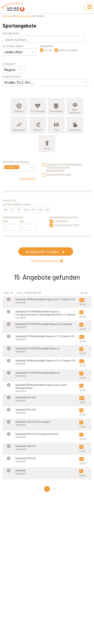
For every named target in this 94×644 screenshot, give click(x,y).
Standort (9, 64)
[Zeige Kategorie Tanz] (56, 125)
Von (5, 221)
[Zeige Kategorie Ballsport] (19, 106)
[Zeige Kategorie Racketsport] (19, 125)
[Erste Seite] (40, 489)
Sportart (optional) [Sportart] (16, 162)
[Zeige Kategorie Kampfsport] (56, 106)
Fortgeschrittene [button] (66, 225)
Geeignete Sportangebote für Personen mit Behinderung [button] (65, 168)
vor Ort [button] (48, 50)
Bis (22, 221)
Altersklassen (13, 46)
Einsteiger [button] (61, 221)
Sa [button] (40, 210)
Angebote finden (46, 251)
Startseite (8, 16)
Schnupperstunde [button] (59, 175)
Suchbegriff (11, 33)
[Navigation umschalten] (90, 7)
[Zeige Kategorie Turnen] (47, 144)
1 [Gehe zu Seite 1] (47, 489)
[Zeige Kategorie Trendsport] (75, 125)
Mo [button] (6, 210)
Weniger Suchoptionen (47, 261)
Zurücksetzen (27, 179)
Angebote (47, 46)
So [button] (47, 210)
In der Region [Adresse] (12, 77)
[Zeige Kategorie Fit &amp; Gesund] (38, 106)
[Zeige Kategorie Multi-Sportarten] (75, 106)
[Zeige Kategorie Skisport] (38, 125)
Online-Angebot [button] (68, 50)
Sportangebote (24, 16)
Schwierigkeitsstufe (64, 217)
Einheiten (9, 201)
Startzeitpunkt (13, 217)
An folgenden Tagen (17, 204)
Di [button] (13, 210)
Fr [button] (33, 210)
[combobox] (20, 52)
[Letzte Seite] (54, 489)
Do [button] (26, 210)
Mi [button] (19, 210)
